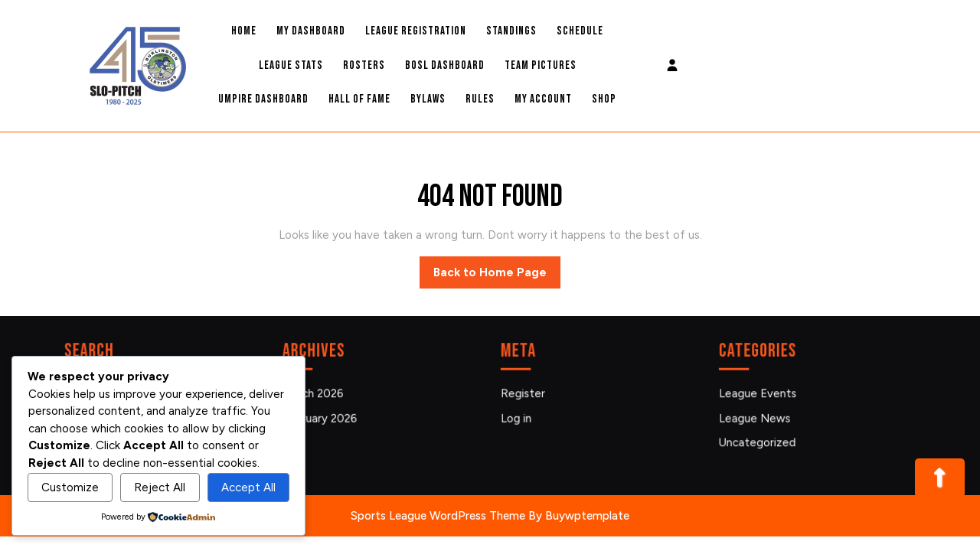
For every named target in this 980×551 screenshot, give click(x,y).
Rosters (364, 65)
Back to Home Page (497, 276)
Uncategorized (760, 441)
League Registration (416, 31)
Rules (480, 99)
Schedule (580, 31)
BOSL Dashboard (445, 65)
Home (244, 31)
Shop (604, 99)
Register (526, 394)
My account (543, 99)
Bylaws (428, 99)
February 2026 (322, 417)
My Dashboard (311, 31)
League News (757, 417)
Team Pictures (541, 65)
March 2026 (316, 394)
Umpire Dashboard (263, 99)
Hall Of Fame (359, 99)
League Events (760, 394)
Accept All (248, 487)
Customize (70, 487)
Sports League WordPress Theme (438, 516)
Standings (511, 31)
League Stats (291, 65)
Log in (519, 417)
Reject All (160, 487)
